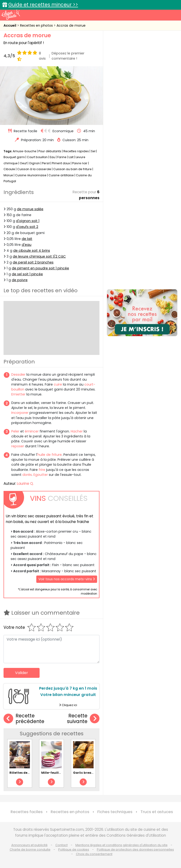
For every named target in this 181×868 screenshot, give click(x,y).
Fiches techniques (115, 812)
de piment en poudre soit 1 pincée (40, 268)
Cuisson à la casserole (34, 169)
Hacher (77, 431)
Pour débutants (50, 151)
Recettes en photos (37, 25)
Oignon (34, 163)
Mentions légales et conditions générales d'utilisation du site (121, 845)
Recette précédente (24, 719)
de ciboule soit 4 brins (32, 251)
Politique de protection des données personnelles (135, 849)
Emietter (18, 394)
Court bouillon (37, 157)
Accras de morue (71, 25)
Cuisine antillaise (61, 175)
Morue (8, 175)
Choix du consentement (94, 854)
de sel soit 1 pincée (27, 274)
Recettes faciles (27, 812)
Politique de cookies (74, 849)
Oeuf (23, 163)
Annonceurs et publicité (29, 845)
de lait (27, 239)
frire (42, 470)
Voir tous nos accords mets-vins (67, 579)
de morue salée (30, 209)
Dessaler (18, 374)
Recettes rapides (76, 151)
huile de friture (50, 455)
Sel (93, 151)
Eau (52, 157)
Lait (71, 157)
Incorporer (20, 413)
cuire (58, 384)
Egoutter (41, 475)
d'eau (27, 245)
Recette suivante (83, 719)
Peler (15, 431)
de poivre (20, 280)
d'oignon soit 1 (28, 221)
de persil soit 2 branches (33, 262)
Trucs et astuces (157, 812)
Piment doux (61, 163)
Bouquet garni (14, 157)
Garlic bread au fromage (93, 773)
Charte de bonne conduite (30, 849)
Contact (62, 845)
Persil (46, 163)
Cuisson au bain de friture (72, 169)
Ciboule (9, 169)
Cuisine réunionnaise (31, 175)
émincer (32, 431)
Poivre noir (80, 163)
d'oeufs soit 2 (27, 227)
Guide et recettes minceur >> (43, 5)
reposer (18, 446)
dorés (27, 475)
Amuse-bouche (25, 151)
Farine (62, 157)
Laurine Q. (25, 483)
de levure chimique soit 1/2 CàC (39, 256)
